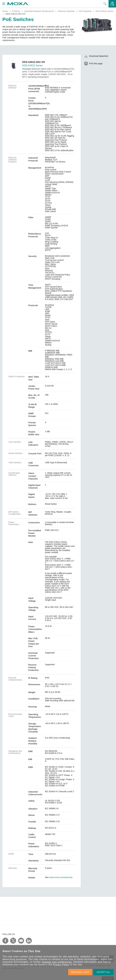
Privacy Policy (61, 965)
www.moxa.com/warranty (61, 877)
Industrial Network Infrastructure (39, 11)
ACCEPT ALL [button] (103, 972)
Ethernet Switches (66, 11)
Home (5, 11)
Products (16, 11)
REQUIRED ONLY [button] (80, 972)
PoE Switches (85, 11)
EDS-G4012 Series (105, 11)
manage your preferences (57, 962)
